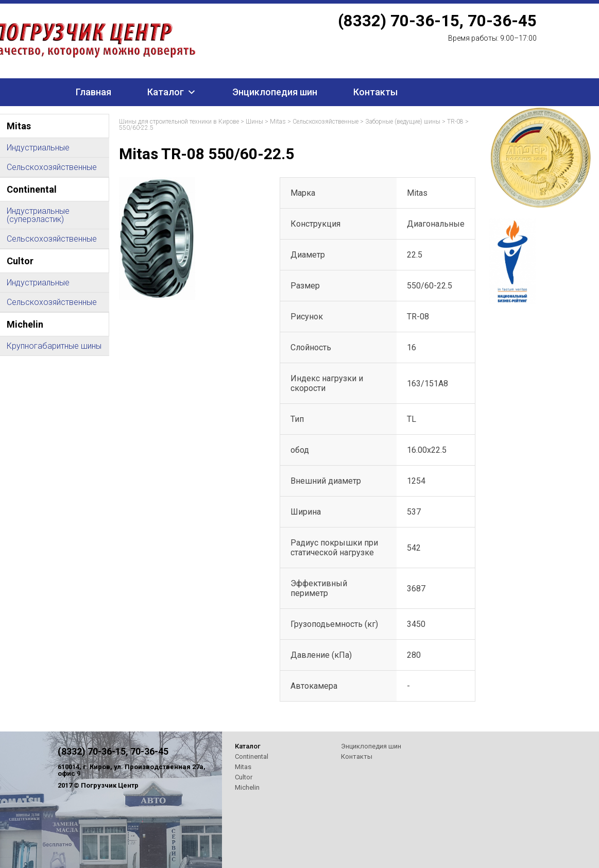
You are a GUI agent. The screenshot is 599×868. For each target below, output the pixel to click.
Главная (93, 92)
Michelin (247, 787)
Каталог (166, 92)
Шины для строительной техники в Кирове (179, 122)
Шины (254, 122)
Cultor (244, 777)
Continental (252, 756)
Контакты (375, 92)
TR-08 (455, 122)
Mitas (278, 122)
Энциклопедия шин (275, 92)
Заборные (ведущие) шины (403, 122)
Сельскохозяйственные (326, 122)
